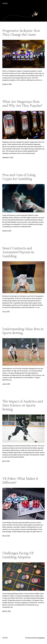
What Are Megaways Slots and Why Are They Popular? (22, 104)
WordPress (41, 638)
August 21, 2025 (7, 231)
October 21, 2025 (7, 84)
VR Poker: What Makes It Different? (20, 481)
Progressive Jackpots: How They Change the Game (21, 33)
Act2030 (5, 3)
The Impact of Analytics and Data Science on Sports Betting (23, 405)
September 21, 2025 (8, 157)
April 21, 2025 (6, 536)
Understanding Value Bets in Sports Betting (23, 331)
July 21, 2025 (6, 311)
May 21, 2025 (6, 461)
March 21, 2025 (7, 611)
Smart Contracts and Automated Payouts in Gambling (18, 252)
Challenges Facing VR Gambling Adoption (18, 555)
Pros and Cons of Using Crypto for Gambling (19, 177)
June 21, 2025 (6, 384)
